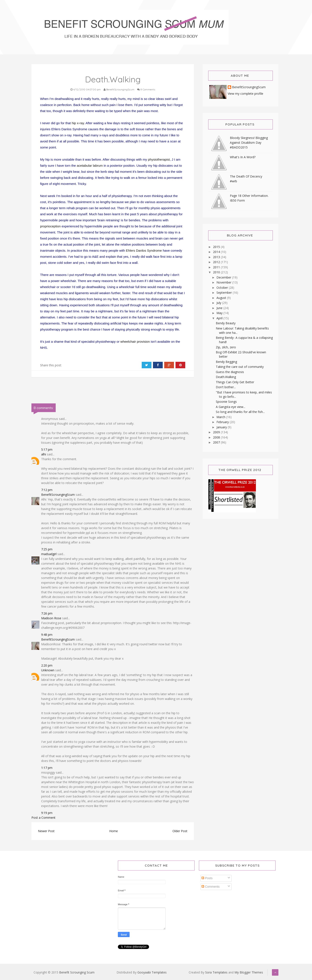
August (222, 298)
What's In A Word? (243, 157)
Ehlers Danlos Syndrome (144, 250)
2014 (217, 252)
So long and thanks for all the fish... (240, 412)
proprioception (50, 226)
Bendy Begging (226, 362)
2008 (217, 437)
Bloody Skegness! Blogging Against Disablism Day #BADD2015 (249, 143)
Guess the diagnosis (230, 372)
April (220, 318)
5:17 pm (47, 449)
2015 (217, 247)
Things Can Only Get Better (235, 382)
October (223, 288)
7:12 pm (47, 490)
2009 (217, 432)
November (224, 282)
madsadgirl (49, 554)
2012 (217, 262)
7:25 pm (47, 549)
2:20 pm (47, 665)
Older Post (180, 831)
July (219, 303)
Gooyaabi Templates (152, 972)
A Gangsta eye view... (231, 407)
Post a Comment (43, 818)
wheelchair (128, 342)
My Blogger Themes (249, 972)
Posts (207, 878)
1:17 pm (47, 768)
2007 (217, 442)
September (225, 293)
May (220, 313)
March (221, 417)
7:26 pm (47, 613)
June (220, 308)
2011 (217, 267)
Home (114, 831)
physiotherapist (159, 159)
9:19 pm (47, 813)
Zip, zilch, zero (226, 347)
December (224, 277)
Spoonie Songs (226, 402)
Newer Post (46, 831)
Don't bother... (226, 387)
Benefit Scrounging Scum (77, 972)
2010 (217, 272)
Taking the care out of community (240, 367)
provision (143, 342)
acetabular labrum (90, 166)
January (222, 427)
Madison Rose (51, 618)
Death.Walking (226, 377)
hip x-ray (78, 123)
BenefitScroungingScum (58, 495)
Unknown (48, 670)
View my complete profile (245, 94)
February (223, 422)
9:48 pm (47, 635)
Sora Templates (216, 972)
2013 (217, 257)
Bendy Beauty (226, 323)
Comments (211, 887)
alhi (44, 454)
